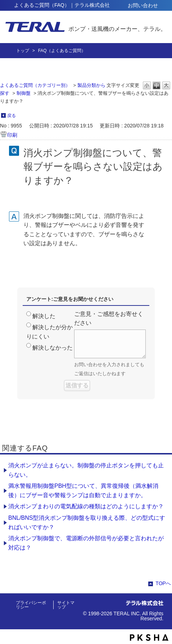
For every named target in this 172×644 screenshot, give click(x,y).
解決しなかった (53, 348)
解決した (44, 316)
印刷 (12, 135)
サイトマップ (66, 605)
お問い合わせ (143, 5)
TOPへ (163, 583)
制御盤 (24, 93)
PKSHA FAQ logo (149, 638)
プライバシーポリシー (31, 605)
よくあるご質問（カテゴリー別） (35, 85)
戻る (12, 116)
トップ (23, 51)
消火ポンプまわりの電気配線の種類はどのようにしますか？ (86, 506)
